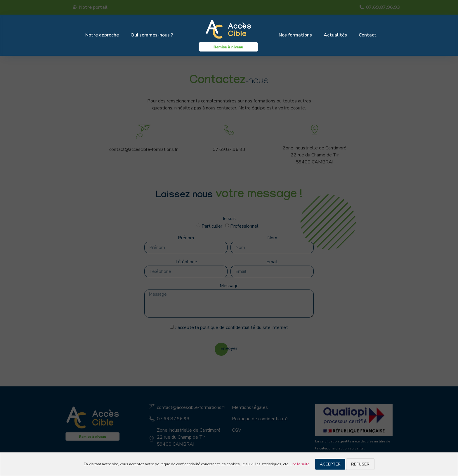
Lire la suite (300, 464)
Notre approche (102, 35)
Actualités (335, 35)
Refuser (360, 464)
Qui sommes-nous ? (152, 35)
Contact (368, 35)
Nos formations (295, 35)
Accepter (330, 464)
